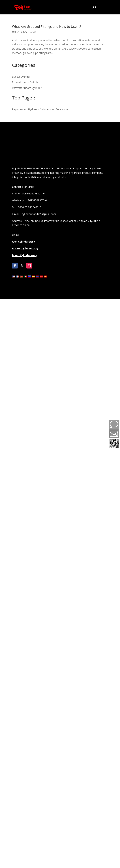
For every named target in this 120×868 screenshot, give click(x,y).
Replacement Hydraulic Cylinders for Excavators (40, 109)
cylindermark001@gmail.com (39, 214)
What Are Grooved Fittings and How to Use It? (46, 26)
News (33, 32)
